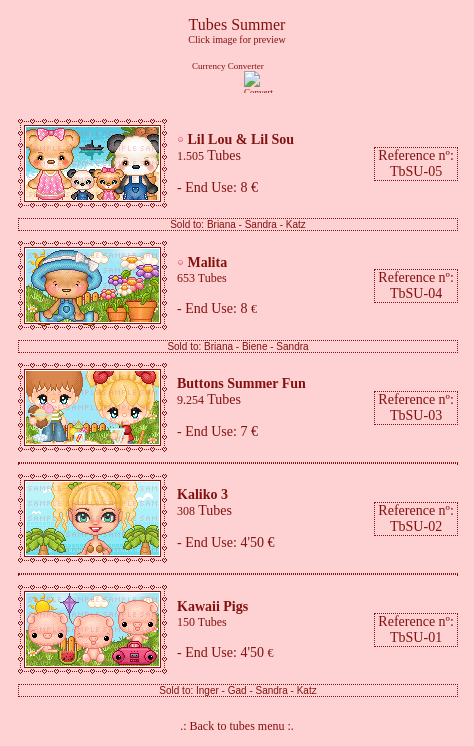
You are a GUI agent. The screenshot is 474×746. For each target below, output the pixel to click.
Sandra (261, 224)
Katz (296, 224)
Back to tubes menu (239, 726)
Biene (255, 346)
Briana (221, 224)
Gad (237, 690)
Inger (207, 690)
